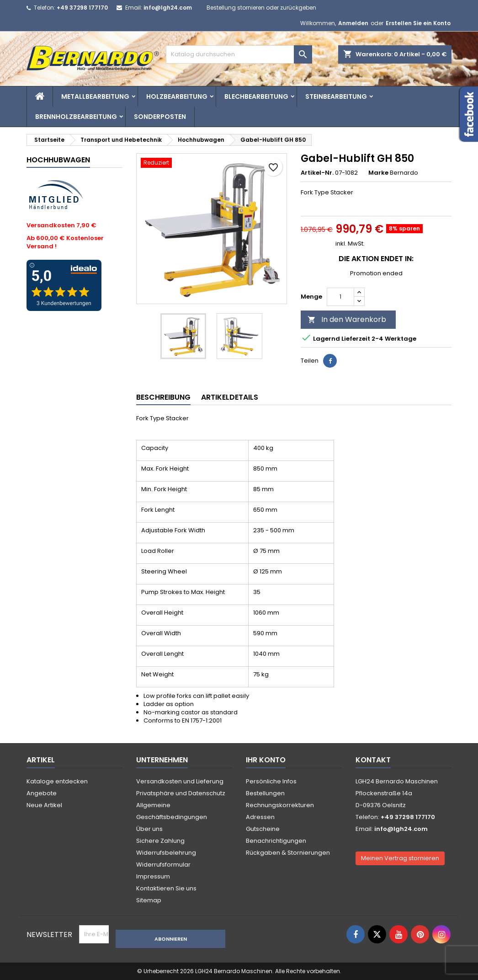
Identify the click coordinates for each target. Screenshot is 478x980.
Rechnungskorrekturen (280, 805)
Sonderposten (160, 117)
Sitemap (149, 900)
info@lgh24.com (168, 8)
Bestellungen (265, 793)
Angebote (42, 793)
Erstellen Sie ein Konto (418, 23)
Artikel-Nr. (317, 173)
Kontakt (373, 760)
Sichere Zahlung (160, 841)
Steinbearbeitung (336, 96)
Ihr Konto (266, 760)
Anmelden (353, 23)
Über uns (149, 829)
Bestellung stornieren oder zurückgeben (261, 8)
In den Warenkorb (347, 319)
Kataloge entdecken (57, 781)
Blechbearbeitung (256, 96)
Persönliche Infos (271, 781)
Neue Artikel (44, 805)
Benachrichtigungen (276, 841)
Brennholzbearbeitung (76, 117)
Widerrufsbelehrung (166, 853)
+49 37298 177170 (82, 8)
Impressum (153, 876)
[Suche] (239, 54)
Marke (378, 173)
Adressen (260, 817)
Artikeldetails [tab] (230, 397)
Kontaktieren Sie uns (166, 888)
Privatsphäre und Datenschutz (181, 793)
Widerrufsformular (163, 865)
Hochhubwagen (58, 160)
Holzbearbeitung (177, 96)
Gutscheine (263, 829)
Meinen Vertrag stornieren (400, 858)
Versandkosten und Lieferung (180, 781)
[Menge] (340, 297)
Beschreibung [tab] (163, 397)
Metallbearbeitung (95, 96)
